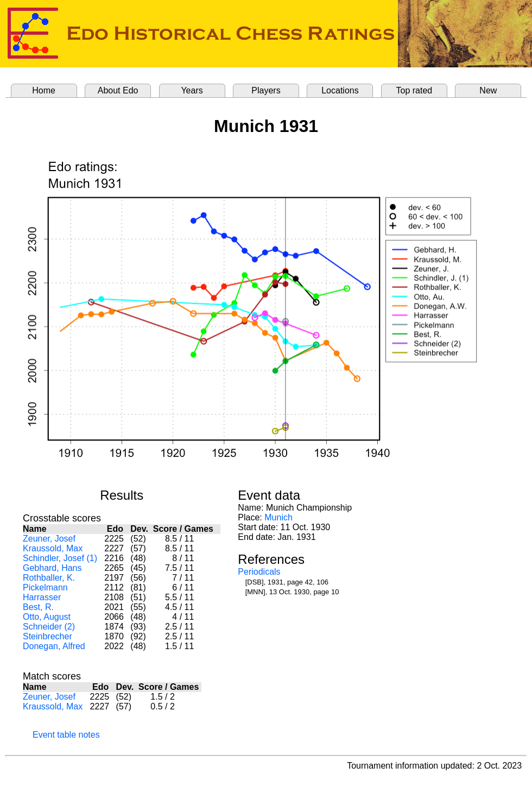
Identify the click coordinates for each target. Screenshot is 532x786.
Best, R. (38, 607)
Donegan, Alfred (54, 646)
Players (266, 90)
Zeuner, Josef (49, 539)
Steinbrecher (47, 636)
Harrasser (42, 597)
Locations (340, 90)
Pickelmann (45, 587)
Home (44, 90)
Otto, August (47, 617)
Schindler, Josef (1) (60, 558)
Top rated (414, 90)
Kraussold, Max (53, 548)
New (488, 90)
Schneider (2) (49, 627)
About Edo (118, 90)
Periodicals (259, 572)
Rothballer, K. (49, 578)
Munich (278, 517)
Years (192, 90)
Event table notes (66, 735)
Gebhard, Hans (52, 568)
